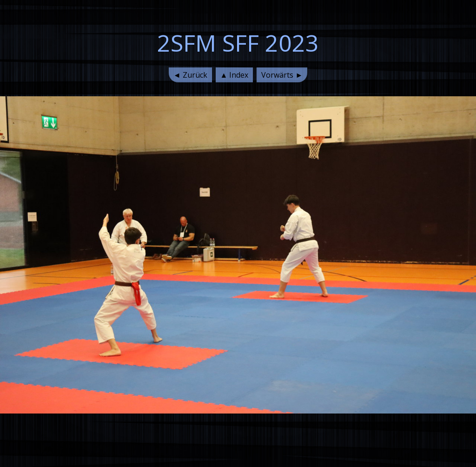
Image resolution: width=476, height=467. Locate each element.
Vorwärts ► (282, 75)
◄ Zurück (190, 75)
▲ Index (235, 75)
